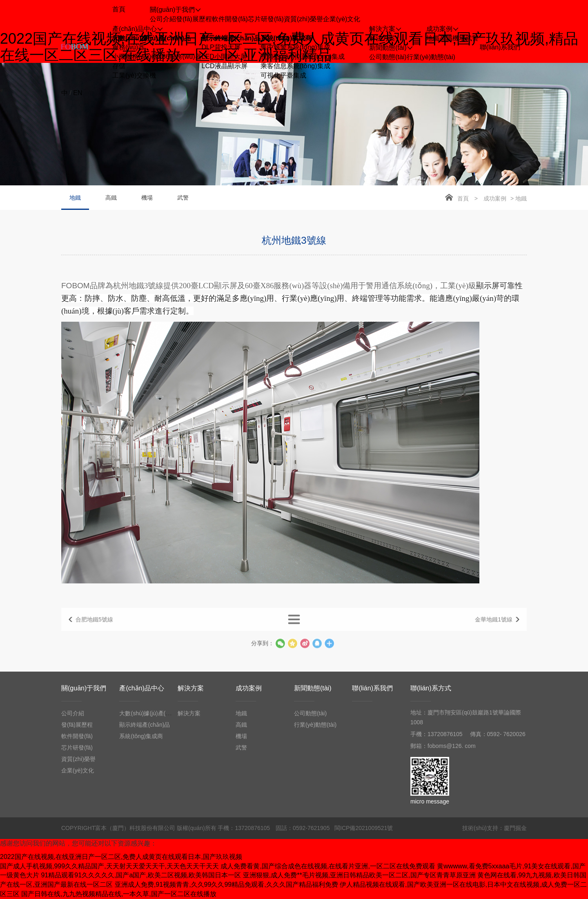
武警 (472, 38)
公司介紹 (163, 19)
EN (78, 93)
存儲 (119, 66)
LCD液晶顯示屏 (225, 66)
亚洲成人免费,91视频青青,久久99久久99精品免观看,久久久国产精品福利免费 (226, 885)
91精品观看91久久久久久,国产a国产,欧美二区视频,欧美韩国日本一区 (141, 875)
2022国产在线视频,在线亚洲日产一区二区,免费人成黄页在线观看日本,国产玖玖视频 (121, 857)
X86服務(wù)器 (180, 57)
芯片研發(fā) (266, 19)
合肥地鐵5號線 (94, 626)
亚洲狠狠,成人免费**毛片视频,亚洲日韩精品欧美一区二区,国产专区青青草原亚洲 (359, 875)
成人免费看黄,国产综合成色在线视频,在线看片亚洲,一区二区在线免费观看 (328, 866)
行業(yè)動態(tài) (431, 57)
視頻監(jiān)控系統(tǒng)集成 (303, 57)
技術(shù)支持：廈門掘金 (494, 828)
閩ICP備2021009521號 (364, 828)
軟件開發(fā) (230, 19)
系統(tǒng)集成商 (286, 38)
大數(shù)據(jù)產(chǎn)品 (151, 38)
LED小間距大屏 (224, 57)
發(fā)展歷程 (194, 19)
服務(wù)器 (128, 47)
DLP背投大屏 (221, 47)
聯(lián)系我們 (372, 688)
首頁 (463, 198)
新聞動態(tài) (313, 688)
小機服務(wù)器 (135, 57)
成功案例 (495, 198)
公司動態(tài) (388, 57)
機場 (459, 38)
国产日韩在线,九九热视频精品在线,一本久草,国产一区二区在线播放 (119, 894)
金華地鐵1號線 (494, 626)
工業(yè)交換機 (134, 75)
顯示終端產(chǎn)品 (231, 38)
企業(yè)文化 (342, 19)
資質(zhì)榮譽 (303, 19)
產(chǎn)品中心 (141, 688)
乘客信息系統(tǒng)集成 (295, 66)
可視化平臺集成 (283, 75)
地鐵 (433, 38)
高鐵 (446, 38)
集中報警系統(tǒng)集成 (295, 47)
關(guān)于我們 (84, 688)
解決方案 (382, 38)
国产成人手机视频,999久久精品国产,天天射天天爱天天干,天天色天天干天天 (109, 866)
